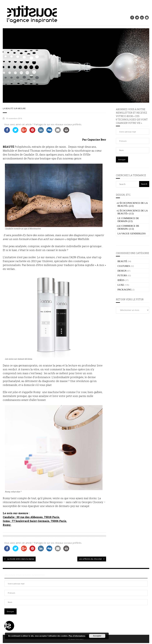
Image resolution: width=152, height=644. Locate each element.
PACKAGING (125, 290)
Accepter (97, 636)
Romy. (7, 526)
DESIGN (122, 271)
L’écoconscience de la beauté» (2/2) (132, 204)
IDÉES (121, 280)
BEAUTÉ (122, 261)
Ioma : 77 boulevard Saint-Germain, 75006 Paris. (35, 522)
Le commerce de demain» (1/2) (128, 227)
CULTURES (124, 266)
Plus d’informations (77, 636)
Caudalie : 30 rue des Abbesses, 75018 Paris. (31, 518)
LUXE (121, 285)
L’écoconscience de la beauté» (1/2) (132, 212)
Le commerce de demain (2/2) (128, 220)
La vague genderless (132, 234)
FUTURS (122, 275)
